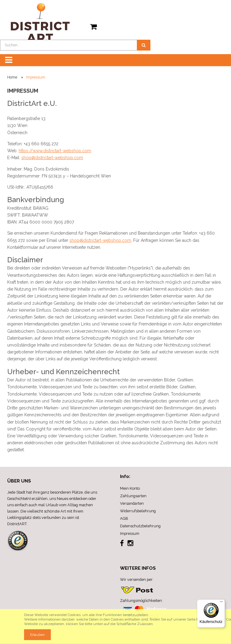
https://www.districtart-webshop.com (55, 151)
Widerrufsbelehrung (138, 511)
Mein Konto (130, 488)
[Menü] (221, 603)
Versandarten (132, 503)
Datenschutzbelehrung (140, 526)
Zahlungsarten (133, 496)
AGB (124, 518)
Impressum (130, 533)
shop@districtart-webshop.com (52, 158)
